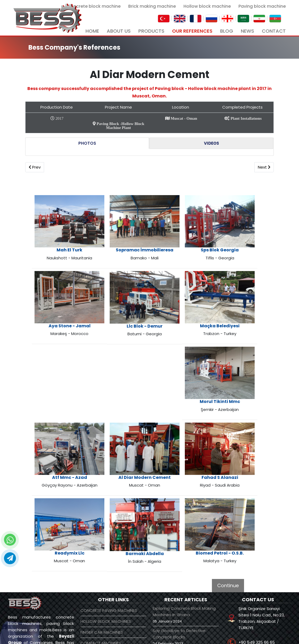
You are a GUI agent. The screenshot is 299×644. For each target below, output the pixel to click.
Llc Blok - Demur (180, 302)
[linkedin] (218, 633)
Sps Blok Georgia (180, 238)
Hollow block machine (207, 6)
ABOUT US (119, 31)
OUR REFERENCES (192, 31)
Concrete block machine (94, 6)
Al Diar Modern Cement (121, 430)
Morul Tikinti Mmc (240, 366)
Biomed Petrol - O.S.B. (180, 494)
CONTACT (274, 31)
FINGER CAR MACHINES (102, 552)
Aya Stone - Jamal (240, 238)
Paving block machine (262, 6)
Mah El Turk (61, 238)
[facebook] (198, 633)
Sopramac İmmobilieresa (121, 241)
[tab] (87, 143)
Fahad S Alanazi (180, 430)
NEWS (247, 31)
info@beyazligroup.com (262, 578)
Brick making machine (152, 6)
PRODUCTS (151, 31)
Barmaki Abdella (121, 494)
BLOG (227, 31)
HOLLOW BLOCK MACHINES (106, 541)
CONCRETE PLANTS (98, 574)
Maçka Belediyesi (240, 302)
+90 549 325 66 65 (257, 562)
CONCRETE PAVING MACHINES (109, 531)
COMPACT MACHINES (101, 563)
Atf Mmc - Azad (62, 430)
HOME (92, 31)
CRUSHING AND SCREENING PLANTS (106, 590)
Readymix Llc (240, 430)
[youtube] (208, 633)
